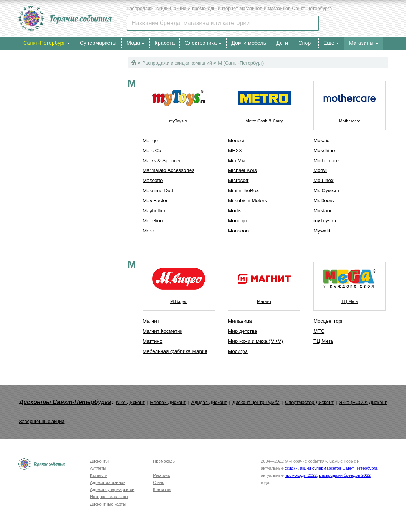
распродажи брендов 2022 (345, 475)
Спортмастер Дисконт (309, 402)
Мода (133, 43)
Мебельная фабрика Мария (175, 351)
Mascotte (153, 180)
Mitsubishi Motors (248, 201)
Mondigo (238, 221)
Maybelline (154, 211)
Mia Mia (237, 161)
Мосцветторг (328, 321)
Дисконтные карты (108, 504)
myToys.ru (179, 102)
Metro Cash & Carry (264, 102)
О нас (159, 482)
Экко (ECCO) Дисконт (363, 402)
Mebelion (153, 221)
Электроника (201, 43)
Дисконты (99, 461)
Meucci (236, 140)
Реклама (161, 475)
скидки (291, 468)
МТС (319, 331)
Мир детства (243, 331)
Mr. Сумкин (326, 190)
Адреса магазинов (108, 482)
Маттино (152, 341)
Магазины (361, 43)
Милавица (240, 321)
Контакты (162, 489)
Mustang (323, 211)
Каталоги (99, 475)
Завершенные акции (42, 421)
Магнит (151, 321)
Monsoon (238, 231)
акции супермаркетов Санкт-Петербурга (339, 468)
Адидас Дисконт (209, 402)
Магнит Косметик (162, 331)
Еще (329, 43)
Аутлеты (98, 468)
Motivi (320, 170)
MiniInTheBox (243, 190)
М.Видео (179, 283)
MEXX (235, 151)
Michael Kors (243, 170)
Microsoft (238, 180)
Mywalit (322, 231)
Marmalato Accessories (168, 170)
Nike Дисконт (130, 402)
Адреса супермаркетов (112, 489)
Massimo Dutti (158, 190)
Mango (150, 140)
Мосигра (238, 351)
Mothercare (350, 102)
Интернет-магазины (109, 497)
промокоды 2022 (301, 475)
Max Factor (155, 201)
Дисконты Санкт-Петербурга (65, 402)
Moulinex (324, 180)
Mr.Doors (324, 201)
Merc (148, 231)
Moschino (324, 151)
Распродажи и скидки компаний (177, 63)
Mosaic (321, 140)
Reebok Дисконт (168, 402)
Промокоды (164, 461)
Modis (235, 211)
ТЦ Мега (350, 283)
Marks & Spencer (162, 161)
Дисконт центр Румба (256, 402)
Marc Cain (154, 151)
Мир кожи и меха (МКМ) (256, 341)
